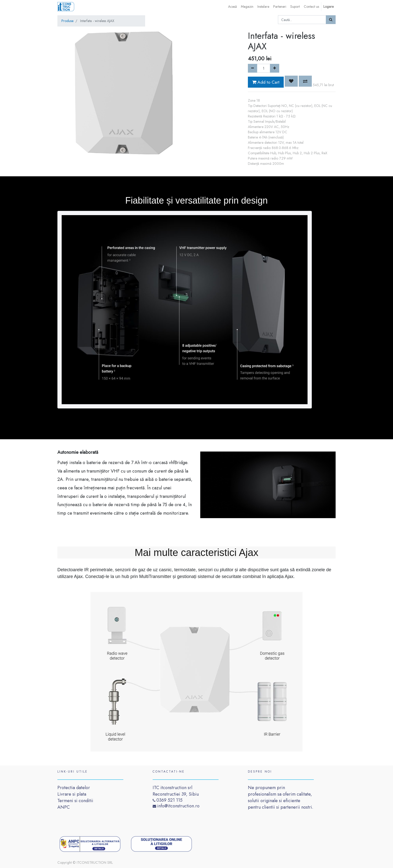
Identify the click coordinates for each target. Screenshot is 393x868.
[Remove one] (253, 68)
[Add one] (275, 68)
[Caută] (331, 20)
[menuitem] (232, 7)
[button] (291, 81)
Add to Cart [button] (266, 82)
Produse (67, 21)
